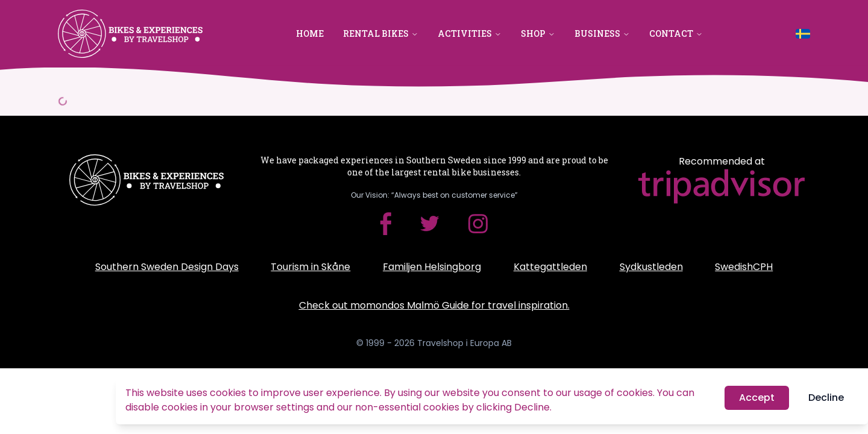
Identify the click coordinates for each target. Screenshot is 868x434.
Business (602, 33)
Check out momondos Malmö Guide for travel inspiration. (434, 305)
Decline (826, 398)
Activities (470, 33)
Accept (757, 398)
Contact (676, 33)
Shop (538, 33)
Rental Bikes (381, 33)
